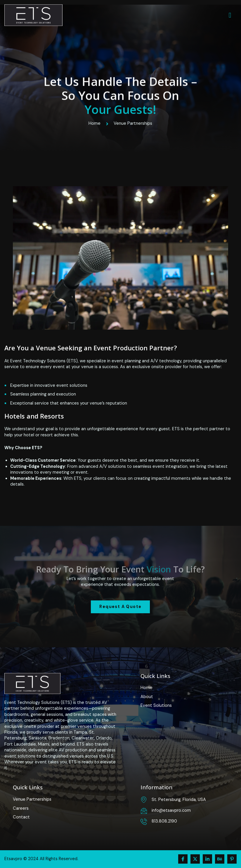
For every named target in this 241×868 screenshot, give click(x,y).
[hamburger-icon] (230, 15)
